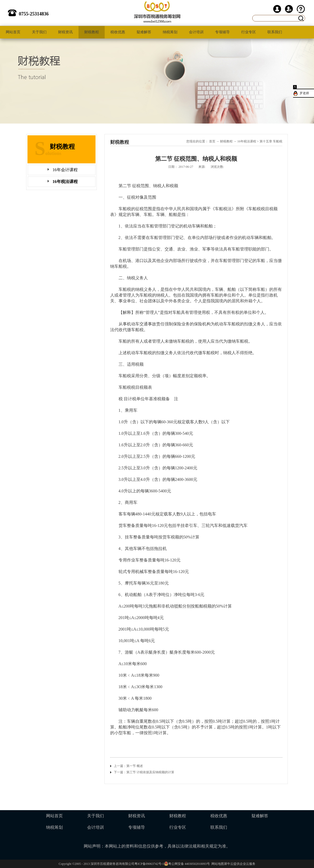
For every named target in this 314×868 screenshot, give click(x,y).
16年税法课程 (247, 141)
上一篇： (128, 766)
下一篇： (144, 772)
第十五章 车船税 (271, 141)
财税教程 (226, 141)
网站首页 (13, 32)
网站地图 (217, 864)
